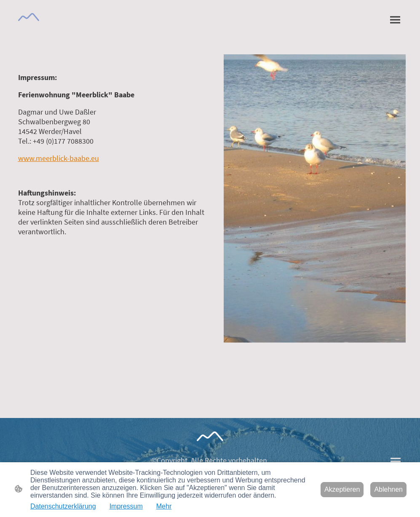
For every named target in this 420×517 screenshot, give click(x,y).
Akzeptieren (342, 489)
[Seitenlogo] (29, 17)
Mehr (164, 506)
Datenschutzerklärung (63, 506)
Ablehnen (388, 489)
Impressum (126, 506)
